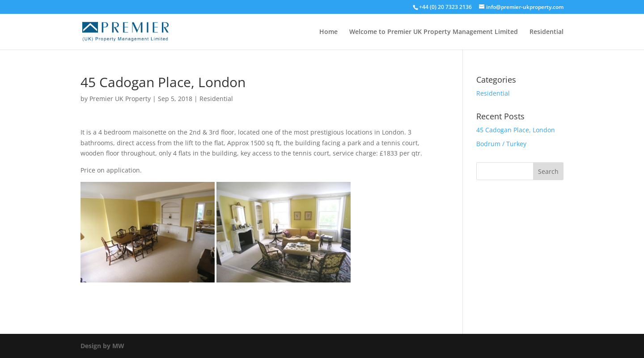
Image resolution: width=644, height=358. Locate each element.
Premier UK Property (120, 99)
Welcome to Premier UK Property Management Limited (434, 32)
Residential (547, 32)
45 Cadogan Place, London (516, 130)
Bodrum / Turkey (501, 144)
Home (328, 32)
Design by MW (102, 346)
